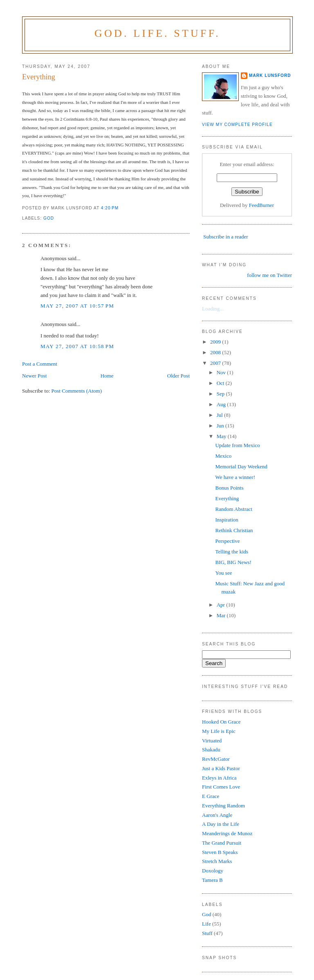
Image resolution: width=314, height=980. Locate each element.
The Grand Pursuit (222, 843)
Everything (39, 77)
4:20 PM (110, 208)
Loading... (213, 309)
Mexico (223, 456)
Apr (221, 605)
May (222, 436)
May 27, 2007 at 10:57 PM (77, 306)
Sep (221, 394)
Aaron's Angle (217, 815)
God (49, 218)
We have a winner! (235, 477)
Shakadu (211, 750)
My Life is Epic (219, 731)
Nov (222, 372)
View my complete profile (237, 125)
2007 (216, 363)
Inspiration (227, 520)
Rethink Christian (234, 530)
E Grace (211, 796)
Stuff (207, 933)
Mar (222, 615)
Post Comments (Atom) (77, 391)
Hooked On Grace (221, 722)
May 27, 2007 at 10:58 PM (77, 346)
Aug (222, 404)
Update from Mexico (237, 445)
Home (107, 376)
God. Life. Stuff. (157, 33)
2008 (216, 352)
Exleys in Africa (219, 778)
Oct (221, 383)
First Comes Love (221, 787)
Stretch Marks (217, 861)
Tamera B (212, 880)
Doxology (213, 871)
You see (223, 573)
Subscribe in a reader (225, 237)
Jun (221, 426)
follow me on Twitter (269, 275)
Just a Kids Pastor (221, 768)
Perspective (227, 541)
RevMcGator (216, 759)
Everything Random (223, 806)
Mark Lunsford (270, 75)
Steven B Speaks (220, 852)
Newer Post (34, 376)
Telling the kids (232, 552)
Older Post (178, 376)
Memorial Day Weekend (241, 466)
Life (206, 924)
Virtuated (212, 741)
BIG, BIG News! (233, 562)
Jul (220, 415)
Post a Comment (40, 364)
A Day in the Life (221, 824)
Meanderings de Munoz (227, 833)
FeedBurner (261, 205)
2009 (216, 342)
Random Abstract (234, 509)
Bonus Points (229, 488)
